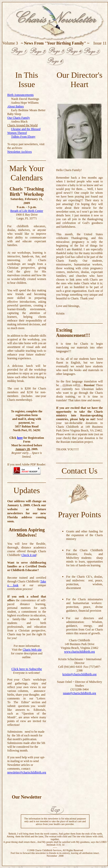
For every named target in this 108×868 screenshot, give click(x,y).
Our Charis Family (19, 118)
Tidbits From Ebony (23, 137)
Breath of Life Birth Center (27, 211)
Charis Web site (32, 650)
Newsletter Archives (20, 152)
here (20, 438)
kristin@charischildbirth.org (80, 674)
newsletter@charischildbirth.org (27, 772)
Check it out (29, 555)
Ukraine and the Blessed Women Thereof (24, 131)
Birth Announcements (20, 95)
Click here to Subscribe (27, 669)
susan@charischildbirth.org (80, 693)
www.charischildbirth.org (79, 652)
